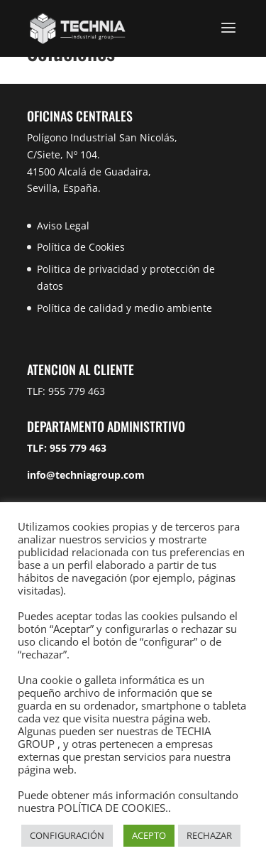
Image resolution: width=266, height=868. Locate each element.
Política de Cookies (81, 247)
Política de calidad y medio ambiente (124, 308)
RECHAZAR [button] (209, 835)
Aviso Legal (63, 226)
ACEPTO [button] (149, 835)
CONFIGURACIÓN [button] (67, 835)
